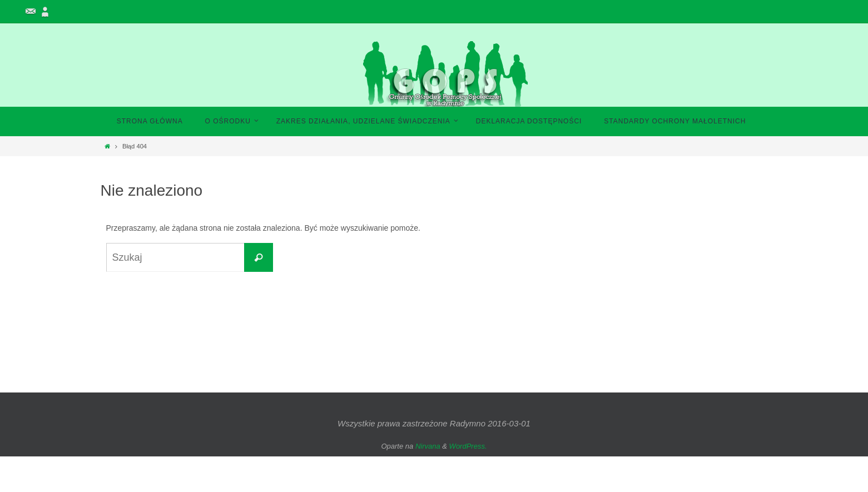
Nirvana (428, 446)
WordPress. (468, 446)
